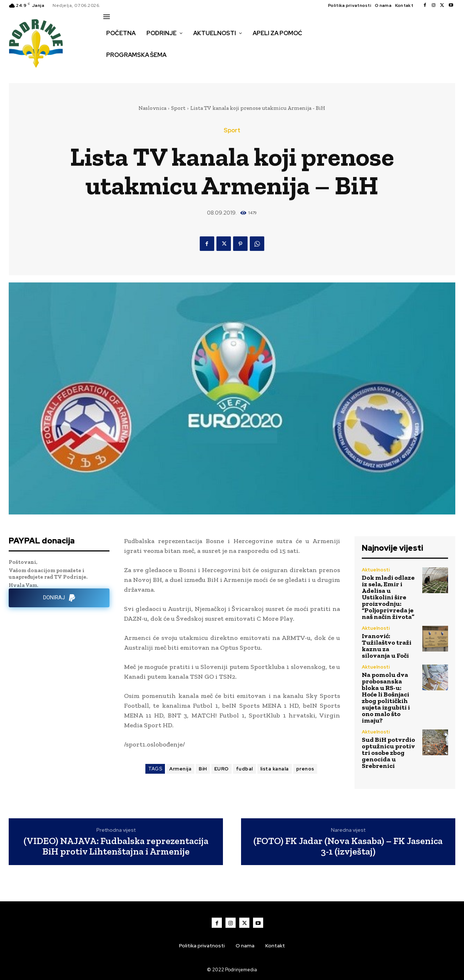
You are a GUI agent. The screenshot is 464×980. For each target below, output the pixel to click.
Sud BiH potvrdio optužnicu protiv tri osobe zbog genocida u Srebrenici (388, 753)
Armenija (180, 769)
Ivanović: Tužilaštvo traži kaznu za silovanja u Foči (387, 646)
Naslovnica (152, 108)
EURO (221, 769)
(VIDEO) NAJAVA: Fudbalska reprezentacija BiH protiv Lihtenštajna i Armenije (116, 846)
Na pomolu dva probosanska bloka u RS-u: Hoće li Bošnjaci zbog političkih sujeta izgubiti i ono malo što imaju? (386, 698)
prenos (305, 769)
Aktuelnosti (376, 570)
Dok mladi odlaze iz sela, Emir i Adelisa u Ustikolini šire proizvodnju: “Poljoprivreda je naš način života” (388, 597)
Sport (178, 108)
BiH (203, 769)
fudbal (245, 769)
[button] (111, 70)
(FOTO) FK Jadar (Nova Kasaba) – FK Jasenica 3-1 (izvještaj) (348, 846)
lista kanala (275, 769)
